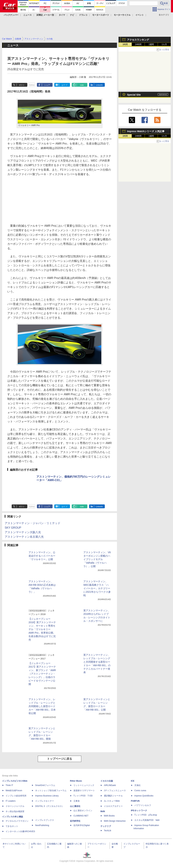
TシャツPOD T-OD (83, 796)
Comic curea (140, 791)
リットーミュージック (84, 785)
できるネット (12, 826)
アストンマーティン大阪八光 (23, 532)
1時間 (125, 44)
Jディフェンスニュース (115, 791)
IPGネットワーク (139, 811)
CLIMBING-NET (81, 816)
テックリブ (106, 826)
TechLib (107, 831)
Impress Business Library (47, 796)
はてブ (64, 85)
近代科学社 (75, 821)
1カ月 (164, 44)
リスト (32, 85)
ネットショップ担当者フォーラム (51, 791)
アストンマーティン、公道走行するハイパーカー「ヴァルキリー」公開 (42, 556)
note (82, 85)
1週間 (151, 44)
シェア (47, 85)
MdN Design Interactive (115, 821)
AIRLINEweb (110, 785)
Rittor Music (76, 781)
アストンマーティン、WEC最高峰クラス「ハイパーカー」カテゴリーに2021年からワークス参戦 (97, 588)
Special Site (134, 95)
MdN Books (109, 816)
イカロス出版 (107, 781)
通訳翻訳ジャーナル (113, 796)
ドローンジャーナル (15, 806)
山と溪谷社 (75, 806)
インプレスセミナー (45, 801)
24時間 (138, 44)
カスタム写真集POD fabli (147, 820)
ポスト (22, 85)
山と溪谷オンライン (83, 811)
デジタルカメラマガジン (17, 821)
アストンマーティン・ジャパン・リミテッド (33, 523)
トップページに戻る (60, 759)
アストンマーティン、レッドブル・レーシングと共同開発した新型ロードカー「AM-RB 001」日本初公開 (42, 706)
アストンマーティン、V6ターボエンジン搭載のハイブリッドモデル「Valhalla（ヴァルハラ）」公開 (97, 559)
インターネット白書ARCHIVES (20, 831)
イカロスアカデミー (113, 806)
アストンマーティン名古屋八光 (24, 537)
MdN (103, 811)
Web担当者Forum (14, 791)
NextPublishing (42, 825)
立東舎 (77, 801)
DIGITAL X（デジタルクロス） (50, 806)
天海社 (137, 785)
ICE (133, 781)
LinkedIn (99, 85)
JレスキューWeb (112, 801)
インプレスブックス (45, 820)
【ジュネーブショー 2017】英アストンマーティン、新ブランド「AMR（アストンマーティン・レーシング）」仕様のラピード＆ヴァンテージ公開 (42, 674)
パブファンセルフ (143, 805)
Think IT (9, 785)
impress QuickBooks (144, 796)
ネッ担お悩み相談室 (15, 811)
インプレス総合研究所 (16, 796)
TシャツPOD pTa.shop (146, 815)
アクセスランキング (138, 40)
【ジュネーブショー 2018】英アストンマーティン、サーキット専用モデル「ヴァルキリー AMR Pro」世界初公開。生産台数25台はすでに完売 (42, 629)
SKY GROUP (13, 528)
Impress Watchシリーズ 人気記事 (146, 131)
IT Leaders (11, 801)
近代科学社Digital (82, 825)
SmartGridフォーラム (45, 785)
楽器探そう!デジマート (84, 791)
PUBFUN (135, 801)
